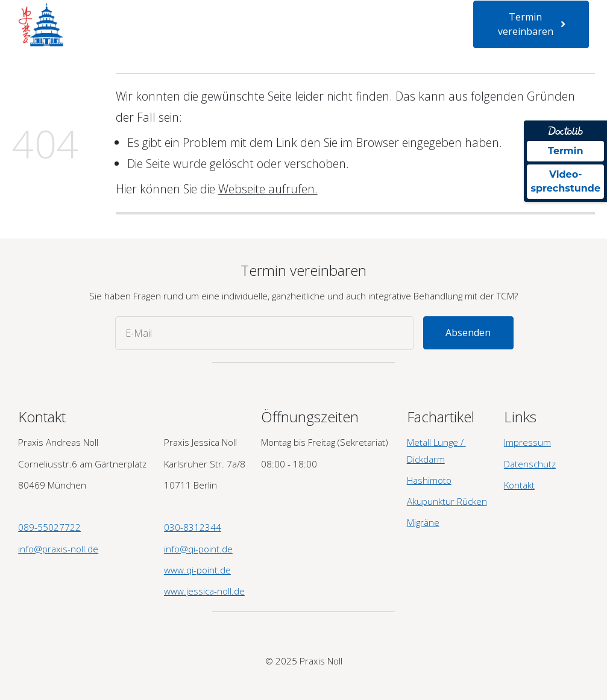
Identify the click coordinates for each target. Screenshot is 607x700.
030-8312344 (193, 527)
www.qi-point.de (197, 570)
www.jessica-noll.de (204, 591)
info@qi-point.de (198, 549)
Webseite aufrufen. (268, 189)
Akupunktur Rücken (447, 501)
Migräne (423, 522)
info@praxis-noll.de (58, 549)
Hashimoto (429, 480)
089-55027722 (49, 527)
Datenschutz (530, 464)
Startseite (109, 14)
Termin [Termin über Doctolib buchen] (566, 151)
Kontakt (278, 35)
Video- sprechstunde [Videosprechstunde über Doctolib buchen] (565, 181)
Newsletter (228, 35)
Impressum (527, 442)
